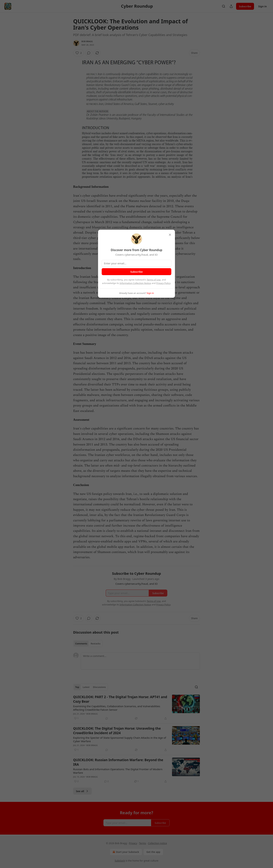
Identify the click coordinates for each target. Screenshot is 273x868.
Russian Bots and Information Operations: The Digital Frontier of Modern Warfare (118, 771)
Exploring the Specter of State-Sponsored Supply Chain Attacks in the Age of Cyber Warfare (120, 739)
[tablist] (88, 644)
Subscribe (245, 6)
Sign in (262, 6)
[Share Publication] (231, 6)
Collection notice (157, 843)
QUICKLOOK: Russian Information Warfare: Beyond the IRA (118, 762)
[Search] (224, 6)
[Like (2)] (79, 53)
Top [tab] (77, 687)
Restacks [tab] (96, 644)
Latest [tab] (86, 687)
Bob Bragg (87, 41)
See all (82, 791)
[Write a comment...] (140, 661)
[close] (170, 235)
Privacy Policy (163, 283)
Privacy (133, 843)
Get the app (153, 852)
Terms (142, 843)
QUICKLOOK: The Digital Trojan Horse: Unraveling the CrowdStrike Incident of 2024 (117, 731)
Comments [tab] (81, 644)
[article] (136, 708)
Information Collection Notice (135, 283)
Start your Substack (125, 852)
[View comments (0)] (89, 53)
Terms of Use (154, 280)
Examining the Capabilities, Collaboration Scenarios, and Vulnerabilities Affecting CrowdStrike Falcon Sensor (117, 708)
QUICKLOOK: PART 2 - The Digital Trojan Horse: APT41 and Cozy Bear (120, 699)
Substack (120, 861)
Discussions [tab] (99, 687)
